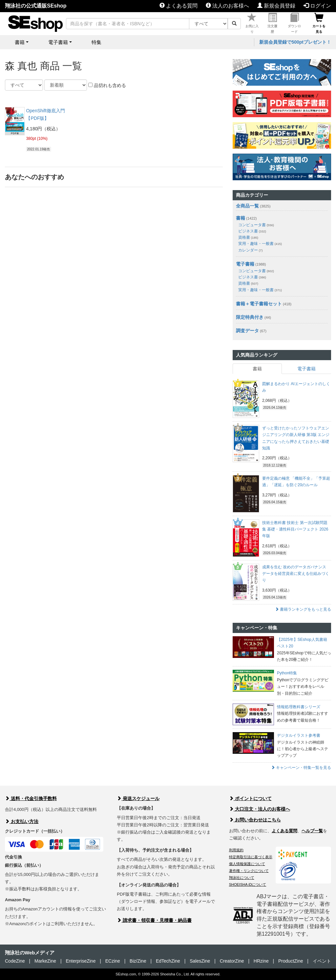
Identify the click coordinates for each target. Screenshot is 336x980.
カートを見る (319, 23)
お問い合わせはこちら (255, 820)
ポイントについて (250, 798)
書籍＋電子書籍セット (259, 304)
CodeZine (15, 961)
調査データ (247, 331)
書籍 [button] (20, 42)
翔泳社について (242, 878)
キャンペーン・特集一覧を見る (301, 768)
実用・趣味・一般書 (260, 244)
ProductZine (291, 961)
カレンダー (250, 250)
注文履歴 (272, 23)
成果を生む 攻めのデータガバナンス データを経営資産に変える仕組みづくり (296, 574)
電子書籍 (245, 264)
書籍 (241, 218)
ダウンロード (294, 23)
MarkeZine (45, 961)
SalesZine (200, 961)
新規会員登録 (276, 6)
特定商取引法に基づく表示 (251, 857)
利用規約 (236, 850)
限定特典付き (250, 317)
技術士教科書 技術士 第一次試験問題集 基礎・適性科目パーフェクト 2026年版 (295, 529)
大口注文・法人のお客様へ (260, 809)
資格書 (248, 237)
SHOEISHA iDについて (248, 884)
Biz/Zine (138, 961)
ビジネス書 (252, 231)
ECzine (113, 961)
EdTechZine (168, 961)
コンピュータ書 (256, 225)
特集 (96, 42)
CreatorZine (232, 961)
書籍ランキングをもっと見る (303, 609)
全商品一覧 (247, 206)
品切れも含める (107, 85)
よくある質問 (178, 6)
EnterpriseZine (81, 961)
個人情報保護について (247, 864)
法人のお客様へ (227, 6)
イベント (322, 961)
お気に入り (252, 23)
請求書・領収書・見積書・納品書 (154, 920)
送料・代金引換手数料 (31, 798)
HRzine (261, 961)
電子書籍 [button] (58, 42)
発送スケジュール (138, 798)
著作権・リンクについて (249, 871)
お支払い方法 (22, 821)
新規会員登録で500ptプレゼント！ (295, 42)
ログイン (317, 6)
